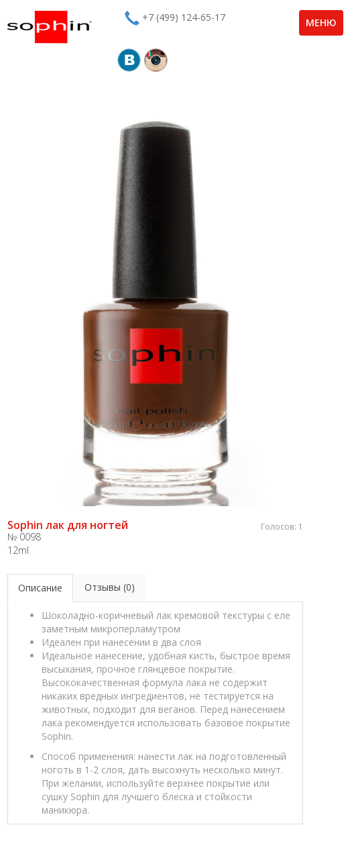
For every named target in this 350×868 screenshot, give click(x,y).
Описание (40, 588)
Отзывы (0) (110, 587)
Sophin (49, 27)
